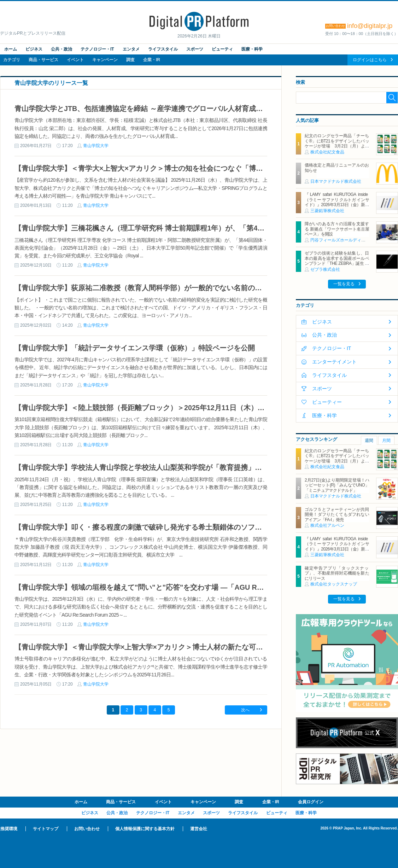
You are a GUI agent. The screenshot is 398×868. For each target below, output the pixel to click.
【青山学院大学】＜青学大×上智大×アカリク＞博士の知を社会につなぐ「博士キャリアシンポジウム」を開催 (188, 168)
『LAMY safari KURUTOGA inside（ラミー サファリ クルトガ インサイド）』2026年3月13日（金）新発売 (337, 202)
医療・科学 (252, 49)
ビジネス (34, 49)
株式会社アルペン (327, 525)
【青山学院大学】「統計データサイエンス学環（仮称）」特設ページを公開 (135, 348)
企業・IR (152, 60)
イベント (75, 60)
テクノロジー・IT (97, 49)
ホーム (11, 49)
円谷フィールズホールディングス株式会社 (351, 240)
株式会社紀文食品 (327, 152)
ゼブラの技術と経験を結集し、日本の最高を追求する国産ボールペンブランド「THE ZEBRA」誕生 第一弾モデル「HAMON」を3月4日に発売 (337, 263)
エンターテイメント (334, 362)
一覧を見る (344, 284)
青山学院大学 (96, 146)
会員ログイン (311, 802)
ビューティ (222, 49)
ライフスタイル (163, 49)
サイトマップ (46, 829)
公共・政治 (62, 49)
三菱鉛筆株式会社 (327, 211)
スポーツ (195, 49)
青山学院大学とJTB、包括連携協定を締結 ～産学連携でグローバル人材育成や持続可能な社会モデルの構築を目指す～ (202, 109)
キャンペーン (105, 60)
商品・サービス (43, 60)
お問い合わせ (87, 829)
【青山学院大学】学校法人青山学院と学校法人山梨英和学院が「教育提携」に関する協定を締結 (166, 467)
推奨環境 (9, 829)
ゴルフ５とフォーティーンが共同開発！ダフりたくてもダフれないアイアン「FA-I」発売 (337, 515)
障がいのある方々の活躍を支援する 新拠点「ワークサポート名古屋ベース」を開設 (337, 229)
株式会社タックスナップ (334, 584)
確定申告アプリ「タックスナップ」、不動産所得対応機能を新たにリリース (337, 573)
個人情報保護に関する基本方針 (145, 829)
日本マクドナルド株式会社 (336, 181)
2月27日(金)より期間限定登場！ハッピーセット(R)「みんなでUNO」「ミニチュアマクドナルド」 (337, 485)
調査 (130, 60)
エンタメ (131, 49)
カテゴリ (12, 60)
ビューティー (327, 402)
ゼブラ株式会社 (325, 269)
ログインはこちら (370, 60)
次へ (245, 710)
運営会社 (199, 829)
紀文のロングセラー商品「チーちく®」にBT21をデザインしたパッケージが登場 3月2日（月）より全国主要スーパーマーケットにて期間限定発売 (337, 146)
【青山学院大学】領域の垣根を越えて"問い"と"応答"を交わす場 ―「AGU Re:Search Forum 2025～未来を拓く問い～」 (206, 587)
